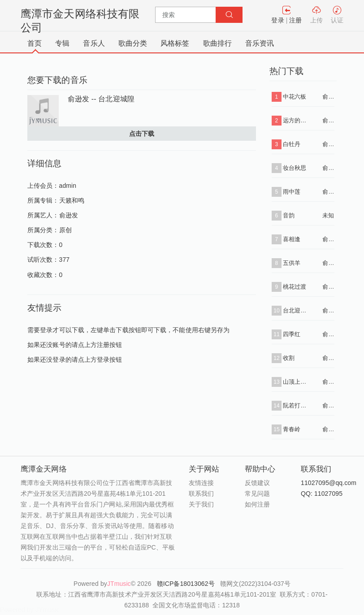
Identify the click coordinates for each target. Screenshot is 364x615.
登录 (277, 20)
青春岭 (292, 429)
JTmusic (119, 584)
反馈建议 (257, 483)
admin (68, 186)
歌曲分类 (133, 43)
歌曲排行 (217, 43)
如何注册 (257, 504)
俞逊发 (69, 215)
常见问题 (257, 494)
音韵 (289, 215)
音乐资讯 (260, 43)
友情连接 (201, 483)
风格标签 (175, 43)
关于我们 (201, 504)
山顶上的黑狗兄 (296, 382)
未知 (328, 215)
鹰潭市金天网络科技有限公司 (80, 21)
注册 (295, 20)
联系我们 (201, 494)
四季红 (292, 334)
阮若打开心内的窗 (296, 405)
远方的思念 (296, 120)
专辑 (62, 43)
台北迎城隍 (296, 310)
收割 (289, 358)
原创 (65, 230)
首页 (35, 43)
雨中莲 (292, 192)
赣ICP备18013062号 (187, 584)
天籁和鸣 (72, 200)
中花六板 (295, 97)
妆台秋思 (295, 168)
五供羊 (292, 263)
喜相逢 (292, 239)
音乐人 (94, 43)
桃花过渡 (295, 287)
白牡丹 (292, 144)
